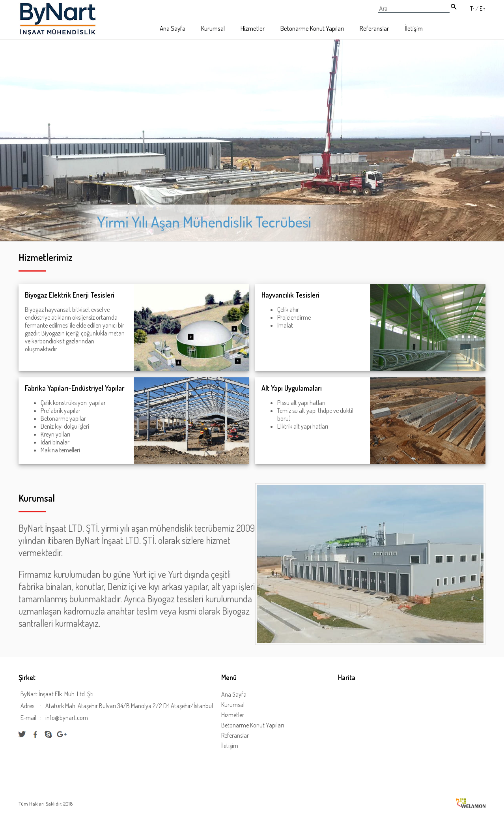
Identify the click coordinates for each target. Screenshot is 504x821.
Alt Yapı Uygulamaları (292, 388)
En (483, 8)
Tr (472, 8)
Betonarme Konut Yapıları (312, 28)
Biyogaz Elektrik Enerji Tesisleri (70, 295)
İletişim (414, 28)
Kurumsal (213, 28)
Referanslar (374, 28)
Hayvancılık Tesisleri (290, 295)
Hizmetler (253, 28)
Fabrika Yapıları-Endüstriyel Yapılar (75, 388)
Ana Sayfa (173, 28)
